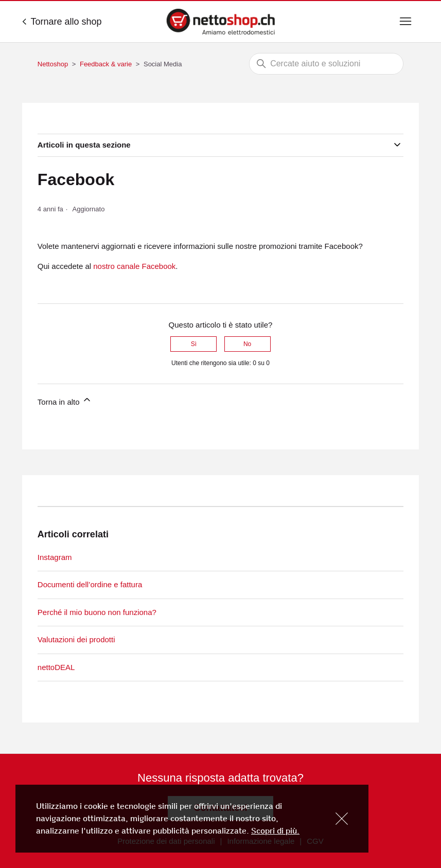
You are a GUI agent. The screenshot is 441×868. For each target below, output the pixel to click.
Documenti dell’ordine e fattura (90, 584)
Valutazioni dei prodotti (76, 639)
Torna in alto (65, 400)
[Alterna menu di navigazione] (405, 22)
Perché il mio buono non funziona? (97, 612)
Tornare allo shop (62, 22)
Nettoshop (53, 64)
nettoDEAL (56, 667)
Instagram (55, 557)
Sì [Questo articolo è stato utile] (194, 344)
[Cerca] (326, 64)
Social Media (163, 64)
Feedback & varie (106, 64)
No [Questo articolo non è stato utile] (247, 344)
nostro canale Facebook (134, 266)
